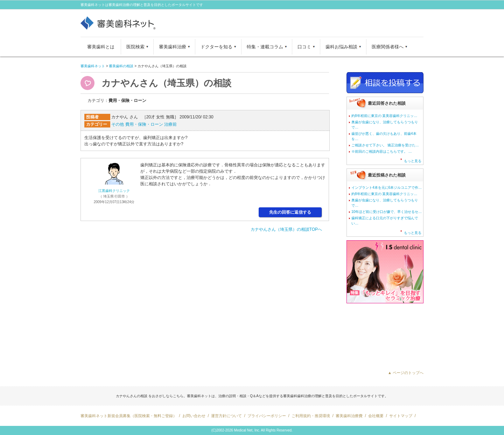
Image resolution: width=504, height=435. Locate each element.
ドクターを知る (216, 47)
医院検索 (135, 47)
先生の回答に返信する (290, 212)
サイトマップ (401, 416)
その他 (118, 124)
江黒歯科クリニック (114, 191)
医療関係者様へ (388, 47)
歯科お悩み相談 (341, 47)
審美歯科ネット (93, 66)
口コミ (304, 47)
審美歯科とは (101, 47)
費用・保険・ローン (144, 124)
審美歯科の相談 (121, 66)
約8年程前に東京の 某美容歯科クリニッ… (384, 116)
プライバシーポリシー (267, 416)
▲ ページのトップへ (406, 373)
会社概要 (376, 416)
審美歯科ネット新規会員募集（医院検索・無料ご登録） (129, 416)
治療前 (170, 124)
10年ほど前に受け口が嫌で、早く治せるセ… (387, 212)
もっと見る (413, 161)
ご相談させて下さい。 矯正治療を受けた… (385, 145)
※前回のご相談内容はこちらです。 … (382, 151)
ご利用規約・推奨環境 (311, 416)
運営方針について (226, 416)
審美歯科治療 (173, 47)
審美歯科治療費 (349, 416)
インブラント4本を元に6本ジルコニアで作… (387, 188)
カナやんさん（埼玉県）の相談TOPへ (286, 229)
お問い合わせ (194, 416)
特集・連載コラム (265, 47)
